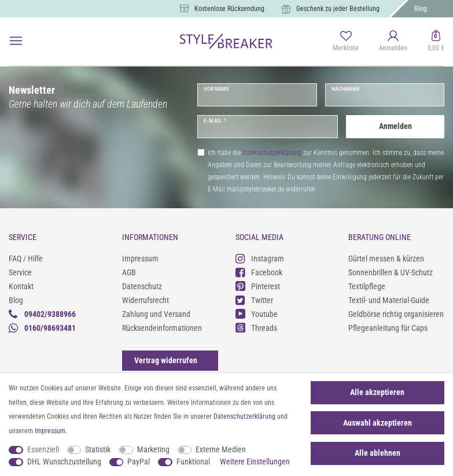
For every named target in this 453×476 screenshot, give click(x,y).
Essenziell (43, 449)
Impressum (140, 259)
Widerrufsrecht (146, 300)
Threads (256, 328)
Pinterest (258, 286)
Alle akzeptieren (377, 392)
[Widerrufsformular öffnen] (166, 360)
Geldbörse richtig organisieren (396, 314)
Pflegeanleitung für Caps (388, 328)
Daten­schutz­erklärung (244, 416)
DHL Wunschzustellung (64, 462)
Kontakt (21, 286)
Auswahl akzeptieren (377, 423)
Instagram (260, 258)
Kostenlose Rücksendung (229, 9)
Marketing (153, 449)
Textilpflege (367, 286)
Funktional (193, 462)
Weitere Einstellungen (255, 462)
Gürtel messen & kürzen (386, 259)
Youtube (257, 314)
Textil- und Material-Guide (389, 300)
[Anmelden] (393, 42)
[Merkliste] (346, 42)
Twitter (254, 300)
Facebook (259, 272)
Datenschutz (142, 286)
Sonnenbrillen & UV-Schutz (391, 272)
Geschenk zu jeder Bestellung (338, 9)
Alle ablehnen (377, 453)
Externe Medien (221, 449)
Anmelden (395, 126)
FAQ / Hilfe (26, 259)
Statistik (98, 449)
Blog (421, 9)
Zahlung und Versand (156, 314)
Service (20, 272)
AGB (129, 272)
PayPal (139, 462)
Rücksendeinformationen (162, 328)
